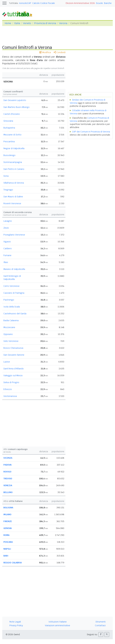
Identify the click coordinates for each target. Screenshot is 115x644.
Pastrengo (9, 300)
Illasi (6, 262)
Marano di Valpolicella (14, 269)
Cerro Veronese (11, 286)
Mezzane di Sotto (12, 135)
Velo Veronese (11, 341)
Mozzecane (9, 327)
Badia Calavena (11, 320)
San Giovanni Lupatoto (15, 100)
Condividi (60, 52)
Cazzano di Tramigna (14, 293)
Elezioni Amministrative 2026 (80, 3)
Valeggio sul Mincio (13, 375)
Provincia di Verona (45, 23)
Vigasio (7, 242)
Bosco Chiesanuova (13, 348)
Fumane (7, 255)
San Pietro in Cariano (14, 169)
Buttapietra (9, 128)
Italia (17, 23)
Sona (6, 176)
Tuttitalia (13, 3)
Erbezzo (8, 389)
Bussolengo (9, 155)
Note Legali (15, 622)
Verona (63, 23)
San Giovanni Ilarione (14, 355)
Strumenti (101, 622)
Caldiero (8, 248)
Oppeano (8, 334)
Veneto (27, 23)
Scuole (99, 3)
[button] (101, 635)
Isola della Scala (12, 307)
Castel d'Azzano (12, 114)
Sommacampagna (13, 162)
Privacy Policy (16, 625)
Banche (108, 3)
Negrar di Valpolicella (14, 148)
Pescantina (9, 142)
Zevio (6, 228)
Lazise (7, 362)
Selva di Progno (11, 382)
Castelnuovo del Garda (15, 314)
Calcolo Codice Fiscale (44, 3)
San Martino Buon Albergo (16, 107)
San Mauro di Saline (13, 197)
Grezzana (8, 121)
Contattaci (100, 625)
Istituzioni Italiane (58, 622)
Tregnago (8, 190)
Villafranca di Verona (14, 183)
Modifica (45, 52)
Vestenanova (10, 396)
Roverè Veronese (12, 203)
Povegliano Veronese (14, 235)
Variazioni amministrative (57, 625)
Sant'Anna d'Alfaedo (14, 369)
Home (8, 23)
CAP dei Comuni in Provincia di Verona (91, 132)
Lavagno (8, 221)
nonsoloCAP (25, 3)
